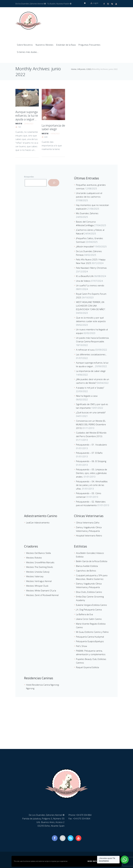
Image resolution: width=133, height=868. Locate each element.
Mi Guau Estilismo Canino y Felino (92, 632)
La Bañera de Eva (84, 614)
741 (20, 126)
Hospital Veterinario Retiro (89, 535)
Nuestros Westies (45, 45)
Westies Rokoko (34, 557)
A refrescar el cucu (85, 350)
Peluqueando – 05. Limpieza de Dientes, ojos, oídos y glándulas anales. (92, 473)
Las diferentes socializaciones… (92, 354)
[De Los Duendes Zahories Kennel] (66, 727)
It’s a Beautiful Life (85, 276)
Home (74, 69)
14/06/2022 (55, 133)
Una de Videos (83, 281)
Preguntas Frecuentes (89, 45)
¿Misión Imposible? (85, 246)
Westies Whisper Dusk (37, 586)
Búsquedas (29, 176)
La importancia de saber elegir (52, 127)
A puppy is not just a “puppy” (90, 387)
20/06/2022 (29, 122)
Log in (94, 4)
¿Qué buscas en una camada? (91, 412)
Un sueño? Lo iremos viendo (90, 285)
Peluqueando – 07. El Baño (89, 453)
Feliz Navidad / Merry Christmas (91, 268)
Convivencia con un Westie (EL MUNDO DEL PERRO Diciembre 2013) (91, 424)
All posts (82, 69)
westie (19, 122)
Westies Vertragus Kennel (39, 581)
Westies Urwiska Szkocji (38, 572)
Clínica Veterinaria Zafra (88, 522)
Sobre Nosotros (25, 45)
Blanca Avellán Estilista (87, 566)
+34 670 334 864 (84, 815)
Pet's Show (82, 646)
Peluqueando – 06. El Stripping (91, 461)
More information (96, 861)
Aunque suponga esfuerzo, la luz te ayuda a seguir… (26, 115)
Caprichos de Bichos (86, 570)
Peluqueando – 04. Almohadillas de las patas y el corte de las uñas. (92, 485)
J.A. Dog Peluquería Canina (89, 609)
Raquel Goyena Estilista (87, 667)
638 (46, 136)
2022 (89, 69)
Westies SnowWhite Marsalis (40, 562)
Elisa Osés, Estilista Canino (89, 592)
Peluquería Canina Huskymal (90, 637)
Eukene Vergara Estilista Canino (91, 605)
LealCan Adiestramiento (38, 522)
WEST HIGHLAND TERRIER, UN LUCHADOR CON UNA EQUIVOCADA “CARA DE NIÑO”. (91, 305)
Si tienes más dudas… (28, 52)
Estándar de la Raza (66, 45)
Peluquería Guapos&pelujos (90, 641)
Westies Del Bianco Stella (38, 553)
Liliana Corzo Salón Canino (89, 619)
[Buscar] (54, 183)
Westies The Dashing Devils (40, 567)
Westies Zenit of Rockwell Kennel (42, 595)
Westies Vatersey (35, 576)
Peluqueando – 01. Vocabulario (91, 444)
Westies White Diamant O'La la (41, 590)
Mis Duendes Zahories (87, 213)
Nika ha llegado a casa (87, 396)
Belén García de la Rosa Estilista (92, 561)
